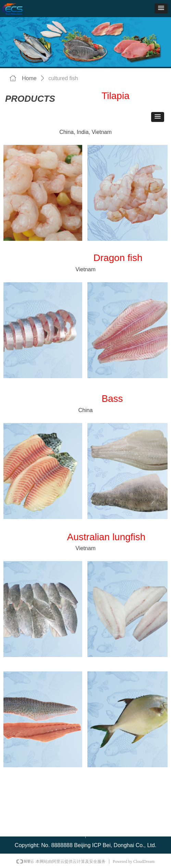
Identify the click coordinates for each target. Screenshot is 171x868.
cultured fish (63, 78)
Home (29, 78)
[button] (161, 8)
